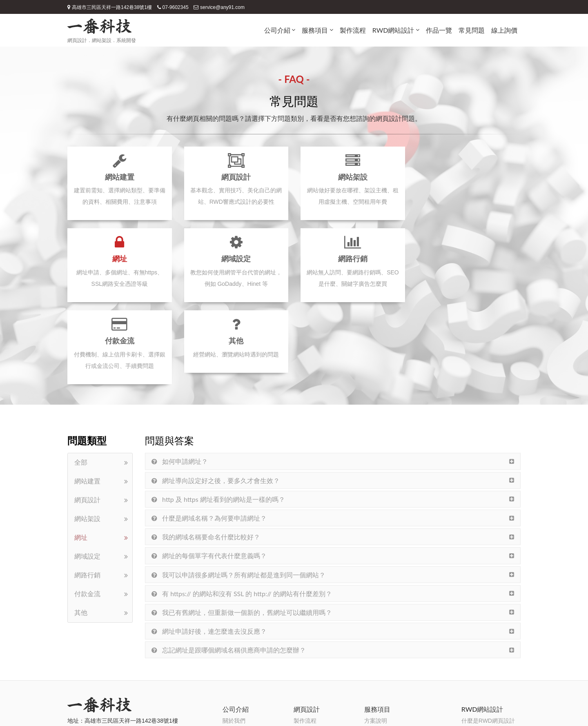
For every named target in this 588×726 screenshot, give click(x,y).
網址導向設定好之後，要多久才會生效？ (216, 398)
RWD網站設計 (393, 30)
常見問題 (472, 30)
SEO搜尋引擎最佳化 (390, 649)
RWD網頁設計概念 (485, 649)
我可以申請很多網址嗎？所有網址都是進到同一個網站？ (238, 493)
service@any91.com (219, 7)
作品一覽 (439, 30)
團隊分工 (234, 670)
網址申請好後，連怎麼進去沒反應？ (209, 549)
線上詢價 (504, 30)
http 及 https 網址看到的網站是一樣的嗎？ (218, 417)
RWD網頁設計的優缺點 (491, 660)
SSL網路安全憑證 (387, 660)
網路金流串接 (381, 670)
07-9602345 (173, 7)
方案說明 (376, 639)
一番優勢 (234, 660)
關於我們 (234, 639)
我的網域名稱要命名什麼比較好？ (206, 455)
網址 (81, 456)
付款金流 (87, 512)
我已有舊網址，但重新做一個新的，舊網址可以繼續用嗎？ (242, 530)
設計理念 (234, 649)
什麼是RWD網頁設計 (488, 639)
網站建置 (87, 400)
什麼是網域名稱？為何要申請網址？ (209, 436)
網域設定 (87, 475)
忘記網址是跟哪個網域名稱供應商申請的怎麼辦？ (229, 568)
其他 (81, 531)
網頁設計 (87, 418)
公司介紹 (277, 30)
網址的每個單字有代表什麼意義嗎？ (209, 474)
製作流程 (353, 30)
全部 (81, 381)
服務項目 (315, 30)
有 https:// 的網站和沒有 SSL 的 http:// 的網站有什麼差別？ (242, 511)
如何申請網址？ (180, 380)
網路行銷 (87, 493)
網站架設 (87, 437)
